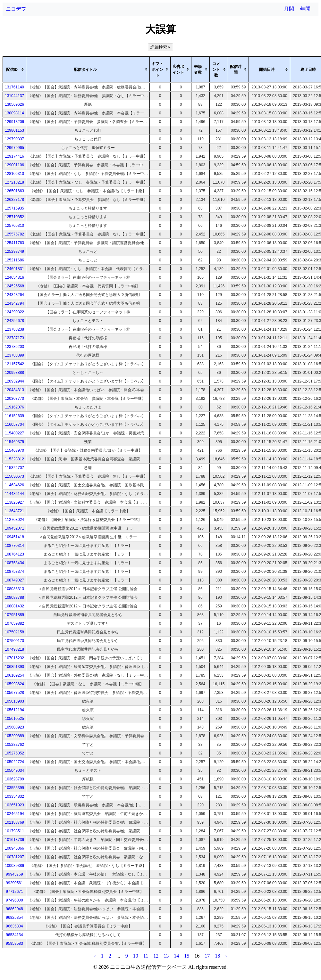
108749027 (14, 580)
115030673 (14, 476)
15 (187, 956)
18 (217, 956)
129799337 (14, 139)
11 (146, 956)
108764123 (14, 554)
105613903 (14, 701)
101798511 (14, 831)
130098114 (14, 113)
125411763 (14, 243)
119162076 (14, 407)
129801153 (14, 130)
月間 (289, 9)
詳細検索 (161, 47)
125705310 (14, 226)
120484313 (14, 390)
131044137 (14, 96)
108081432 (14, 606)
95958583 (14, 943)
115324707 (14, 468)
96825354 (14, 918)
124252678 (14, 321)
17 (207, 956)
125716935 (14, 208)
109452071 (14, 528)
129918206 (14, 122)
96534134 (14, 935)
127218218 (14, 182)
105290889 (14, 736)
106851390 (14, 667)
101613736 (14, 840)
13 (166, 956)
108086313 (14, 589)
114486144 (14, 494)
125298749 (14, 251)
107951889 (14, 615)
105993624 (14, 684)
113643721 (14, 511)
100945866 (14, 848)
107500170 (14, 641)
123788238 (14, 329)
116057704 (14, 424)
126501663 (14, 191)
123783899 (14, 355)
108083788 (14, 597)
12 (156, 956)
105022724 (14, 762)
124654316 (14, 277)
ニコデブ (16, 9)
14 (176, 956)
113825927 (14, 502)
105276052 (14, 753)
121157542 (14, 364)
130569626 (14, 104)
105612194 (14, 710)
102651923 (14, 805)
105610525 (14, 719)
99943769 (14, 874)
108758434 (14, 563)
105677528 (14, 693)
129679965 (14, 148)
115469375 (14, 442)
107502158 (14, 632)
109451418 (14, 537)
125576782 (14, 234)
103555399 (14, 788)
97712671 (14, 892)
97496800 (14, 900)
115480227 (14, 433)
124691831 (14, 269)
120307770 (14, 399)
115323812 (14, 459)
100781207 (14, 857)
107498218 (14, 649)
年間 (305, 9)
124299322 (14, 312)
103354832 (14, 796)
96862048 (14, 909)
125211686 (14, 260)
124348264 (14, 295)
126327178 (14, 200)
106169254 (14, 675)
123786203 (14, 347)
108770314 (14, 546)
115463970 (14, 450)
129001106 (14, 165)
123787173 (14, 338)
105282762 (14, 745)
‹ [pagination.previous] (95, 956)
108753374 (14, 572)
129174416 (14, 156)
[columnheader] (15, 70)
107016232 (14, 658)
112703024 (14, 520)
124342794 (14, 303)
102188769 (14, 822)
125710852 (14, 217)
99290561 (14, 883)
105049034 (14, 770)
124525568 (14, 286)
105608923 (14, 727)
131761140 (14, 87)
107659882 (14, 623)
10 (136, 956)
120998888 (14, 373)
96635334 (14, 926)
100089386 (14, 866)
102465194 (14, 814)
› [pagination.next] (226, 956)
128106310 (14, 174)
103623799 (14, 779)
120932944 (14, 381)
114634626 (14, 485)
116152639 (14, 416)
